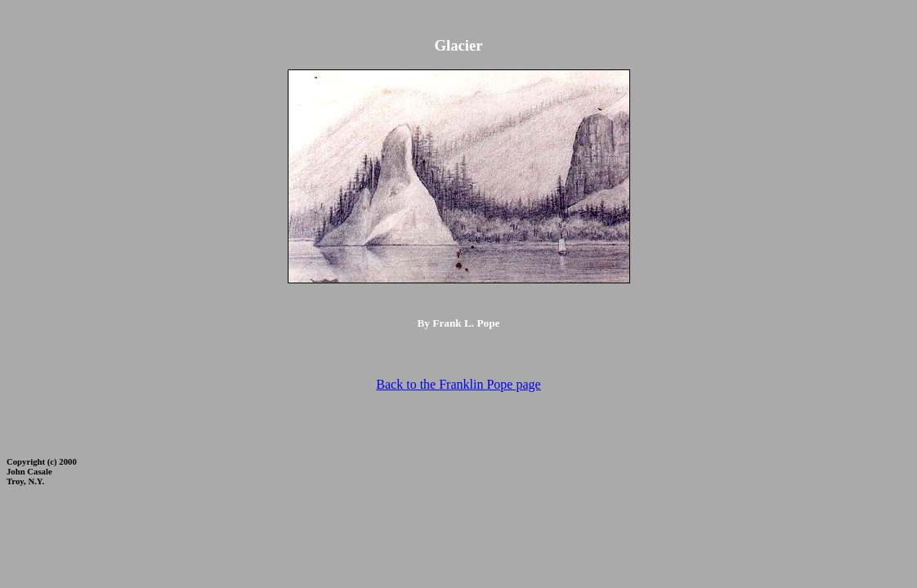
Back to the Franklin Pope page (458, 384)
